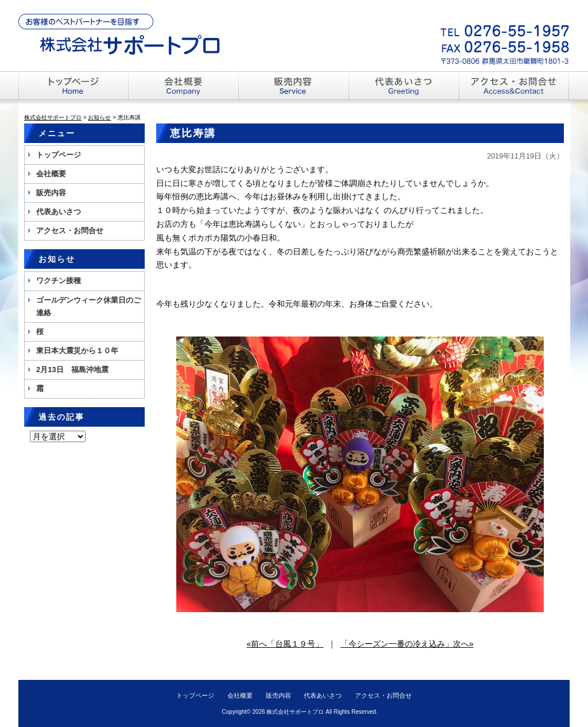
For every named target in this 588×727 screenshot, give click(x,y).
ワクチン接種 (59, 281)
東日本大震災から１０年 (77, 351)
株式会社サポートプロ (295, 712)
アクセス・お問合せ (70, 231)
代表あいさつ (59, 212)
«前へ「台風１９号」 (285, 644)
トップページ (59, 155)
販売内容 (51, 193)
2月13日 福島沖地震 (72, 370)
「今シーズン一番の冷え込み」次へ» (407, 644)
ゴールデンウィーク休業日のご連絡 (88, 306)
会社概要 (51, 174)
